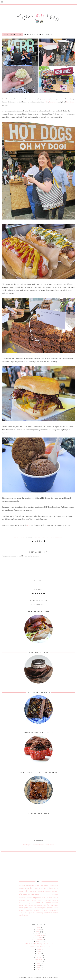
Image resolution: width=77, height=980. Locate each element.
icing (29, 903)
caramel (33, 891)
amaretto (44, 885)
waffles (26, 915)
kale (33, 903)
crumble (29, 898)
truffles (56, 913)
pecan (44, 908)
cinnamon (35, 895)
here (28, 525)
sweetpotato (48, 913)
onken (21, 908)
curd (44, 898)
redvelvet (45, 910)
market (49, 538)
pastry (26, 908)
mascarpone (33, 905)
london (48, 903)
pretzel (21, 910)
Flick (47, 102)
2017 (38, 930)
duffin (29, 900)
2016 (38, 932)
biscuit (56, 885)
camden (38, 538)
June (40, 951)
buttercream (54, 888)
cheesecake (48, 891)
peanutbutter (38, 908)
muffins (47, 905)
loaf (43, 903)
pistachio (50, 908)
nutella (52, 905)
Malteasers (22, 885)
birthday (50, 885)
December (40, 934)
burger (41, 888)
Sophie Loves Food (35, 978)
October (40, 938)
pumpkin (29, 910)
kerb (44, 538)
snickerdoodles (23, 913)
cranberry (22, 898)
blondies (22, 888)
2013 (38, 967)
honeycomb (22, 903)
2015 (38, 963)
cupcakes (37, 898)
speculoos (32, 913)
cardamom (40, 891)
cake (26, 891)
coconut (43, 895)
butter (46, 888)
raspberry (37, 910)
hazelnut (55, 900)
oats (57, 905)
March (40, 957)
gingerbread (47, 900)
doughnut (22, 900)
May (39, 953)
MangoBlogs (53, 978)
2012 (38, 969)
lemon (38, 903)
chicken (55, 891)
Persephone (53, 102)
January (40, 961)
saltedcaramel (54, 910)
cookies (55, 895)
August (40, 941)
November (40, 936)
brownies (29, 888)
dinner (56, 898)
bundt (36, 888)
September (40, 940)
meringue (40, 905)
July (39, 949)
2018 (39, 928)
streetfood (57, 538)
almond (37, 885)
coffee (49, 895)
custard (49, 898)
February (40, 959)
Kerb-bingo (70, 102)
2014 (38, 965)
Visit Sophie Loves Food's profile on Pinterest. (39, 845)
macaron (55, 903)
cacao (21, 891)
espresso (34, 900)
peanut (31, 908)
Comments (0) (19, 538)
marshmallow (24, 905)
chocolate (24, 894)
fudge (39, 900)
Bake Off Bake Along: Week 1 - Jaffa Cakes (40, 944)
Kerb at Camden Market (38, 35)
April (40, 955)
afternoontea (30, 885)
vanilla (21, 915)
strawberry (39, 913)
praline (56, 908)
